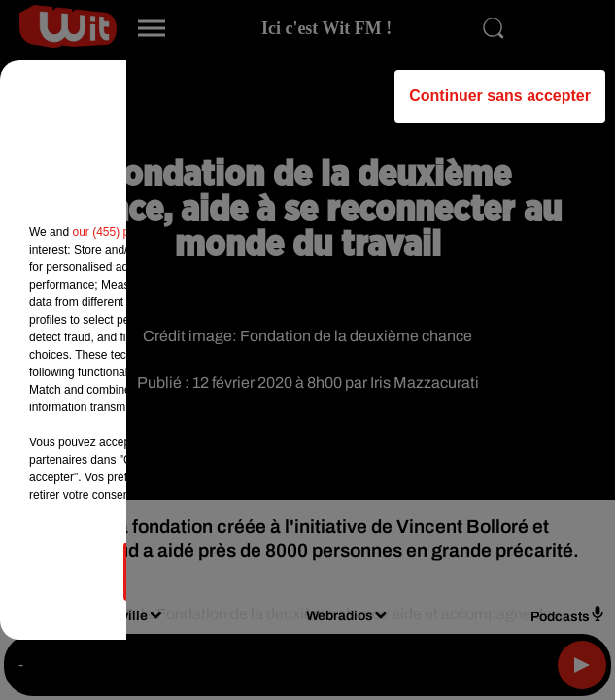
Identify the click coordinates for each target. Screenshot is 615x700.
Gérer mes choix (210, 571)
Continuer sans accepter (500, 96)
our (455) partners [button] (119, 232)
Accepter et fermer (405, 571)
